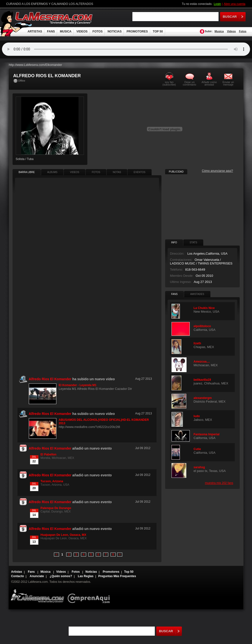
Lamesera (37, 595)
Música (46, 572)
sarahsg (199, 467)
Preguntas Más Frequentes (117, 576)
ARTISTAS (35, 31)
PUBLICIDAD (176, 172)
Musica (219, 31)
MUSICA (66, 31)
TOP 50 (158, 31)
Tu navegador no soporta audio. (126, 49)
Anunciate (37, 576)
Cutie (197, 449)
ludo (197, 416)
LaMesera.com (54, 18)
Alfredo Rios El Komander (50, 448)
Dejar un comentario (189, 83)
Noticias (91, 572)
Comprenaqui (90, 595)
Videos (231, 31)
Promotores (111, 572)
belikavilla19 (202, 380)
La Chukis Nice (204, 308)
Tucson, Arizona (52, 481)
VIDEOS (82, 31)
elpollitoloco (202, 326)
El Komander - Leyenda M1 (78, 385)
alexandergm (203, 398)
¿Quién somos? (61, 576)
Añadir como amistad (209, 83)
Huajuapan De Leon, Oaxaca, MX (63, 535)
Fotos (243, 31)
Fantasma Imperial (207, 434)
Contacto (17, 576)
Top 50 (129, 572)
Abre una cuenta (235, 4)
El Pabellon (49, 454)
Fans (32, 572)
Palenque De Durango (56, 508)
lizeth (197, 343)
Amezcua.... (202, 362)
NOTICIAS (115, 31)
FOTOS (98, 31)
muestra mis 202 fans (219, 483)
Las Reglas (86, 576)
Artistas (17, 572)
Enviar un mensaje (228, 83)
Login (217, 4)
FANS (51, 31)
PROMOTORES (137, 31)
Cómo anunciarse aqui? (217, 171)
